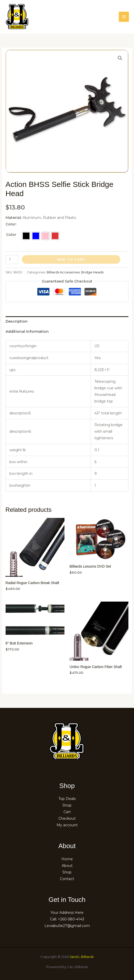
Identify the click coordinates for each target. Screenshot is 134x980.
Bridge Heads (92, 272)
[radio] (26, 236)
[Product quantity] (12, 260)
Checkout (67, 818)
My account (67, 825)
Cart (67, 812)
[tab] (67, 321)
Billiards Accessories (63, 272)
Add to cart (71, 259)
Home (67, 859)
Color (11, 235)
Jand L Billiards (82, 957)
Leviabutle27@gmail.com (67, 926)
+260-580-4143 (71, 919)
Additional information (27, 331)
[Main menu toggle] (124, 17)
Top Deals (67, 799)
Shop (67, 805)
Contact (67, 879)
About (67, 866)
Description (17, 321)
